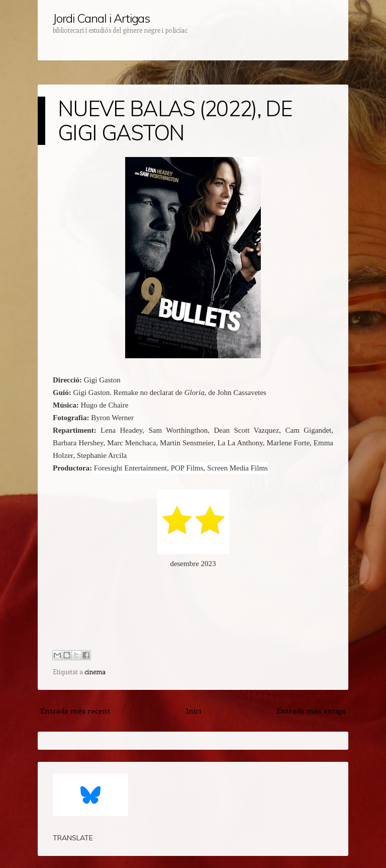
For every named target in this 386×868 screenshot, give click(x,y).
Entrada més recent (75, 711)
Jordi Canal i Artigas (101, 18)
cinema (95, 672)
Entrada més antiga (311, 711)
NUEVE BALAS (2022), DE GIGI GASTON (175, 121)
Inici (194, 711)
